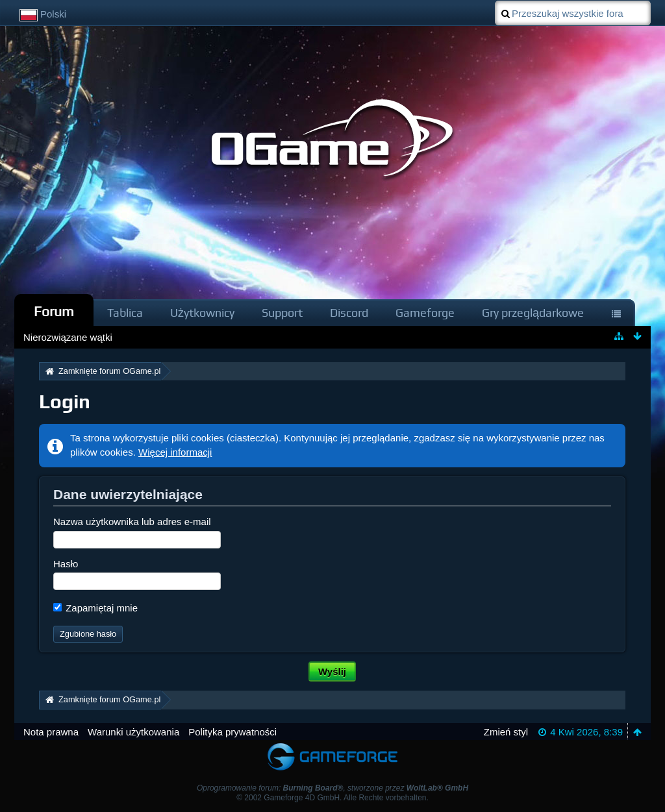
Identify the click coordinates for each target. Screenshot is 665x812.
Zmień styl (506, 732)
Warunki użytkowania (133, 732)
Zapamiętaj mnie (95, 608)
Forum (54, 311)
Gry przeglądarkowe (533, 313)
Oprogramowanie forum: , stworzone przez (332, 788)
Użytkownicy (202, 313)
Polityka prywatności (232, 732)
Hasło (66, 564)
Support (282, 313)
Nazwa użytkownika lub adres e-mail (132, 522)
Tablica (125, 313)
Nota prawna (51, 732)
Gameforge (425, 313)
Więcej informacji (175, 452)
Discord (349, 313)
